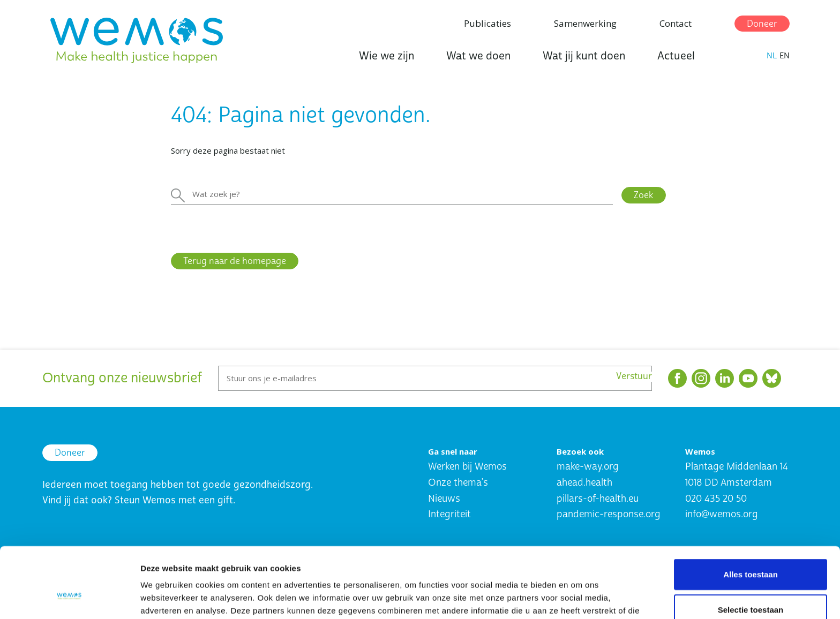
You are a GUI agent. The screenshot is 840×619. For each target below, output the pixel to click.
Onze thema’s (458, 483)
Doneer (762, 24)
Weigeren (750, 584)
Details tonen (579, 598)
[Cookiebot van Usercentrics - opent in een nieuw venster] (69, 598)
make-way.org (588, 467)
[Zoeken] (392, 194)
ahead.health (584, 483)
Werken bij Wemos (467, 467)
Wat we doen (478, 56)
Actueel (676, 56)
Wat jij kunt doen (584, 56)
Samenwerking (585, 23)
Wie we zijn (387, 56)
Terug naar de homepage (235, 261)
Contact (676, 23)
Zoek (644, 195)
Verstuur (634, 377)
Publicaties (487, 23)
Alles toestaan (751, 514)
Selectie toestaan (751, 549)
